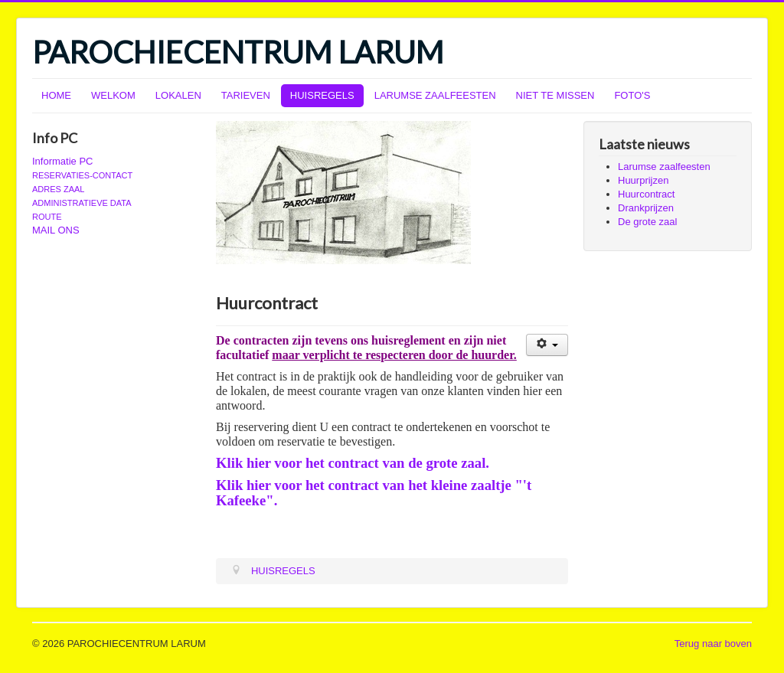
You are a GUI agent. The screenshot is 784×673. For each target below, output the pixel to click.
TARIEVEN (246, 95)
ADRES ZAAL (58, 189)
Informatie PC (62, 161)
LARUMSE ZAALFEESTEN (435, 95)
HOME (56, 95)
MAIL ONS (56, 230)
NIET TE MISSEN (555, 95)
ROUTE (47, 217)
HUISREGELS (322, 95)
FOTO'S (632, 95)
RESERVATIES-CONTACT (82, 175)
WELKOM (113, 95)
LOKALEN (178, 95)
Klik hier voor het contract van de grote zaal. (353, 463)
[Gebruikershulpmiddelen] (547, 345)
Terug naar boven (713, 644)
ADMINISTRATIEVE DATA (82, 203)
